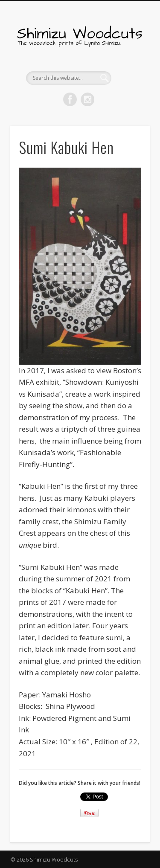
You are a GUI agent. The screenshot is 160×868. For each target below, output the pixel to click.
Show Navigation (129, 76)
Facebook (70, 99)
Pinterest (87, 99)
